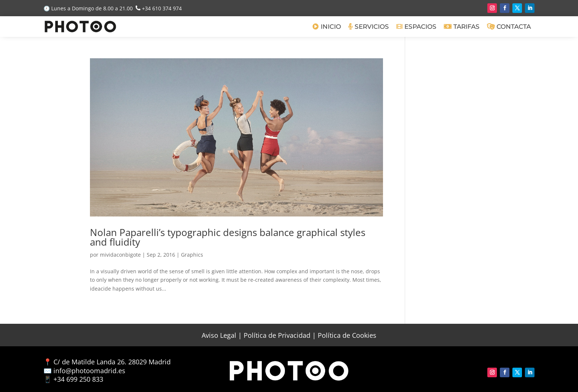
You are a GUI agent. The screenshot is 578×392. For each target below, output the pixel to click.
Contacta (509, 27)
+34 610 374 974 (162, 8)
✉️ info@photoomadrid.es (84, 371)
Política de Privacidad (277, 335)
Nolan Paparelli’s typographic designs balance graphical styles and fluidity (228, 237)
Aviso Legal (219, 335)
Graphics (192, 255)
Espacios (416, 27)
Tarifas (462, 27)
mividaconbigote (120, 255)
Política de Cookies (347, 335)
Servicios (369, 27)
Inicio (327, 27)
